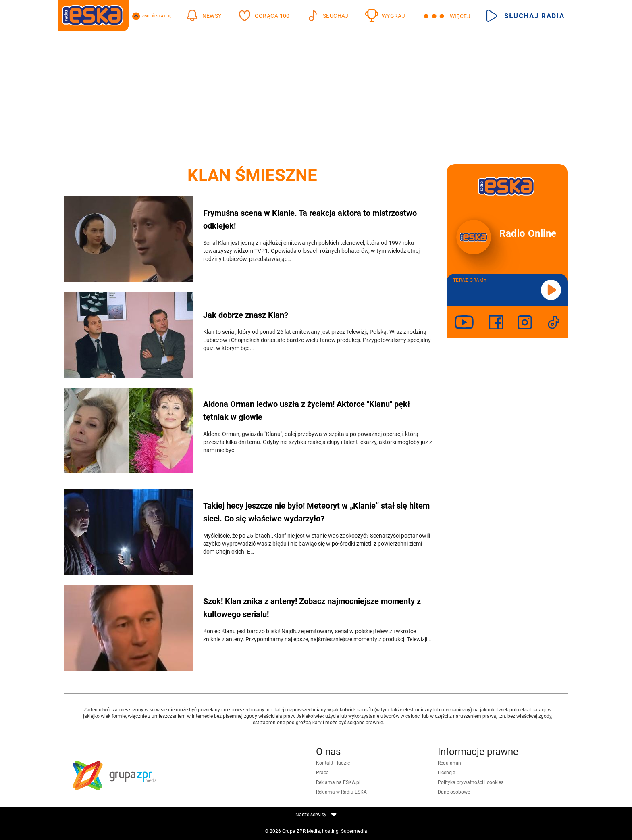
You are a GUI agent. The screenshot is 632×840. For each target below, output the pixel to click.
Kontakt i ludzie (333, 763)
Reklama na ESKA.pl (338, 782)
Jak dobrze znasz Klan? (246, 315)
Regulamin (449, 763)
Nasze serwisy (316, 815)
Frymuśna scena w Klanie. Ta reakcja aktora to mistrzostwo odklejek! (310, 219)
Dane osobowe (454, 792)
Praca (322, 773)
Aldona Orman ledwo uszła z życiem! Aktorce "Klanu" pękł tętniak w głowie (307, 411)
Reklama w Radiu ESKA (341, 792)
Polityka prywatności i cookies (471, 782)
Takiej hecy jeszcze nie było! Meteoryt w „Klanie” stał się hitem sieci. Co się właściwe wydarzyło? (316, 512)
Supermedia (354, 831)
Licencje (446, 773)
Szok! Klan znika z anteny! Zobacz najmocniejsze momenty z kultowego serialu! (312, 608)
